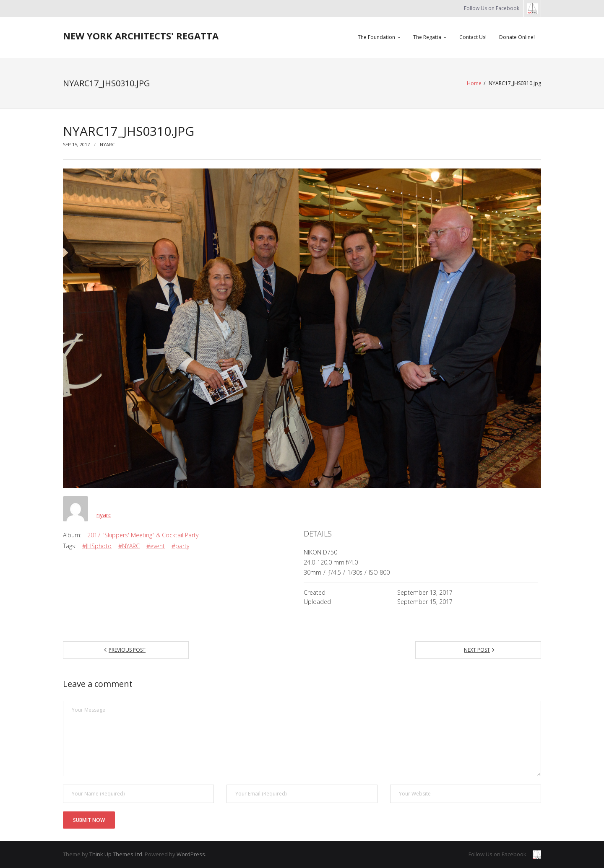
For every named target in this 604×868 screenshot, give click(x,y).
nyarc (107, 144)
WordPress (191, 854)
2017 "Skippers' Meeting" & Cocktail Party (143, 535)
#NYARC (129, 546)
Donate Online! (517, 37)
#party (180, 546)
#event (156, 546)
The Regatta (427, 37)
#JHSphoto (97, 546)
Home (474, 83)
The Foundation (376, 37)
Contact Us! (473, 37)
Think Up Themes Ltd (116, 854)
